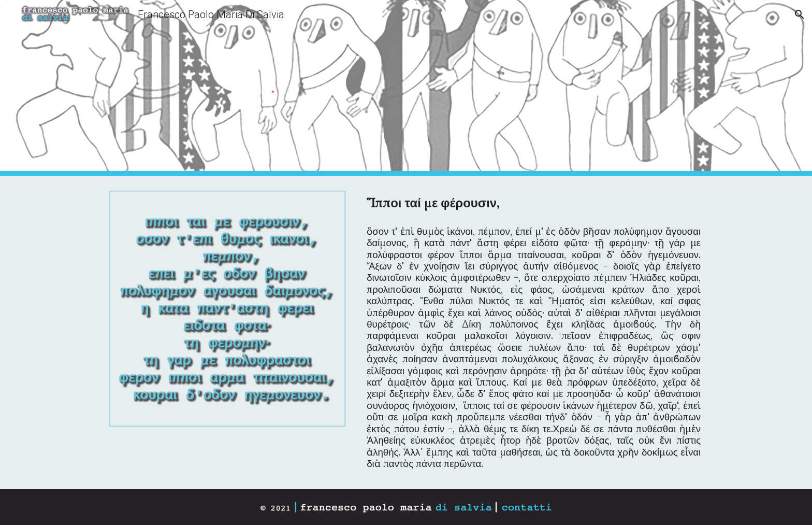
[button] (800, 15)
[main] (534, 203)
